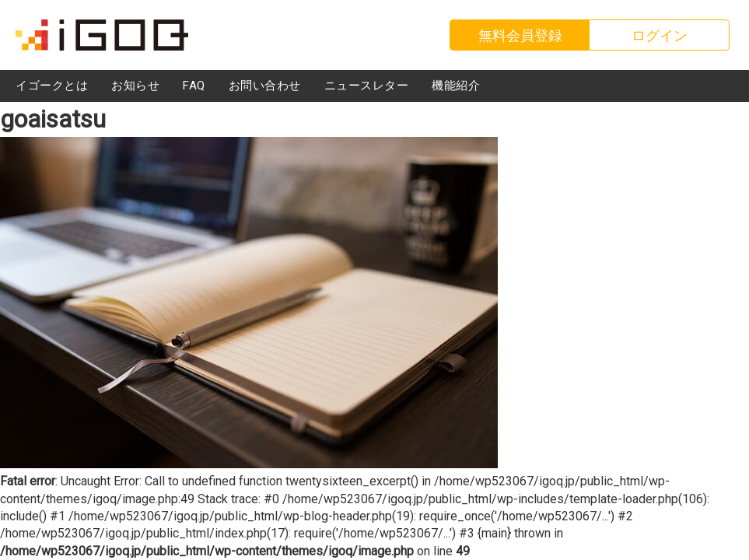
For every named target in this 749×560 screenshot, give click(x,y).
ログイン (660, 35)
